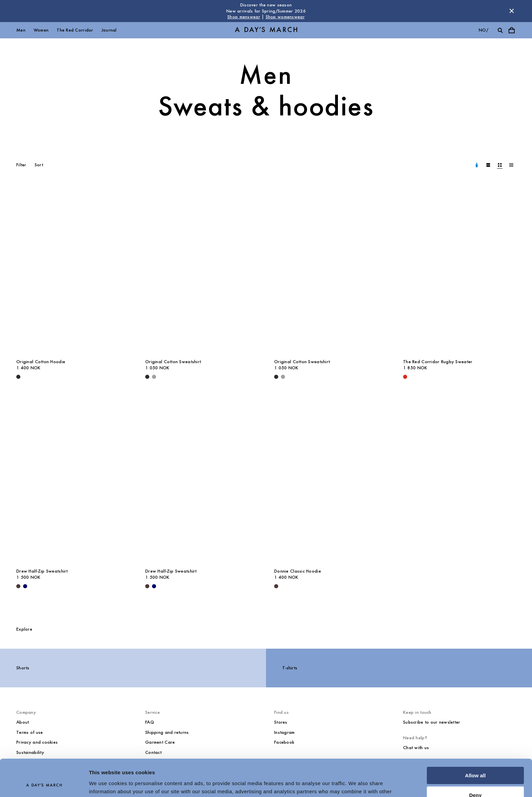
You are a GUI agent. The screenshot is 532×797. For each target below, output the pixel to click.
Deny (476, 761)
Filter (21, 165)
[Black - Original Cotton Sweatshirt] (147, 377)
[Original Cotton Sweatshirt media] (202, 270)
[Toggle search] (500, 30)
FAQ (150, 722)
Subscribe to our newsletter (432, 722)
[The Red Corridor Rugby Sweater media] (459, 270)
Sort (39, 165)
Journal (109, 30)
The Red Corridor (75, 30)
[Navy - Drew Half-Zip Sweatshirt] (25, 586)
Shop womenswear (285, 17)
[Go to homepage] (266, 30)
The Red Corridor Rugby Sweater (438, 362)
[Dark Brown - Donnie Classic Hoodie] (276, 586)
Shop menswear (244, 17)
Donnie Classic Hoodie (298, 571)
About (23, 722)
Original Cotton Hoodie (41, 362)
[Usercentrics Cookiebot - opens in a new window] (44, 784)
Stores (281, 722)
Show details (105, 784)
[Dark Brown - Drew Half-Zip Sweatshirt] (18, 586)
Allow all (476, 741)
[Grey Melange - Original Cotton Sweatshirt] (154, 377)
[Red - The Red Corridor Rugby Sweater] (405, 377)
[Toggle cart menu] (512, 30)
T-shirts (290, 668)
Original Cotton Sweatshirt (173, 362)
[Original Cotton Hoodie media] (73, 270)
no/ (483, 30)
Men (21, 30)
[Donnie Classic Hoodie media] (330, 480)
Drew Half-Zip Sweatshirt (42, 571)
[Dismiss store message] (512, 11)
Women (41, 30)
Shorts (23, 668)
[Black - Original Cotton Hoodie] (18, 377)
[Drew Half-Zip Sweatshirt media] (73, 480)
